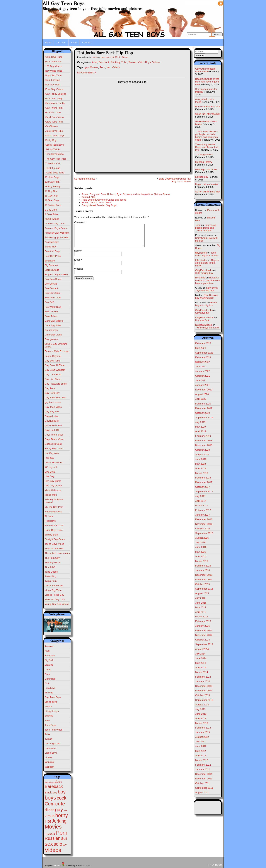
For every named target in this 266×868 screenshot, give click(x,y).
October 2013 (203, 695)
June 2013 (201, 714)
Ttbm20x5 (50, 567)
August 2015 (202, 593)
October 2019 (203, 413)
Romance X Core (54, 525)
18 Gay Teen (51, 196)
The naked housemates (57, 553)
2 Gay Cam (51, 210)
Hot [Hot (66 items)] (48, 821)
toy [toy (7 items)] (65, 845)
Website (79, 273)
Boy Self (49, 302)
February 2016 (203, 566)
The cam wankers (54, 548)
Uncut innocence (54, 586)
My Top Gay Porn (54, 507)
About (74, 43)
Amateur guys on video (57, 237)
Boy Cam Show (53, 279)
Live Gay (49, 476)
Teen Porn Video (54, 730)
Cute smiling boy (204, 273)
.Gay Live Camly (53, 98)
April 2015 (201, 612)
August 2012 (202, 737)
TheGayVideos (53, 563)
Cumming (50, 679)
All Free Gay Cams (55, 224)
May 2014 (201, 663)
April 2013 (201, 718)
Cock (47, 674)
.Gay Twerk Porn (54, 108)
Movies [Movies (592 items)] (53, 827)
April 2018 (201, 468)
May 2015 (201, 607)
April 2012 (201, 756)
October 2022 (203, 362)
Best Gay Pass (53, 256)
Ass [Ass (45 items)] (58, 782)
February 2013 (203, 728)
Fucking (49, 693)
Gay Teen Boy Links (55, 398)
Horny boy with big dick (206, 304)
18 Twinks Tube (53, 205)
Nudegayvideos (204, 325)
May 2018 (201, 464)
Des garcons (51, 339)
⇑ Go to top (215, 865)
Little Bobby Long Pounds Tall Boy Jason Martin (175, 180)
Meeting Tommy (204, 162)
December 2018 (204, 441)
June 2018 (201, 459)
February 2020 (203, 404)
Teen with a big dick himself (207, 254)
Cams (48, 670)
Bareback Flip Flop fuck (208, 107)
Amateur (49, 646)
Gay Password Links (56, 384)
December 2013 (204, 686)
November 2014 (204, 635)
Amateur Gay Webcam (57, 233)
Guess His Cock (53, 444)
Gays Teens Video (54, 439)
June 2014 (201, 658)
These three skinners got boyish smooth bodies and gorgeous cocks (206, 136)
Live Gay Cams (53, 481)
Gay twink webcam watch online (205, 70)
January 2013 (203, 732)
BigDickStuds (52, 270)
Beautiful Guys (53, 251)
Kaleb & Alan (88, 197)
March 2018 (202, 473)
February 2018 (203, 478)
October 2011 (203, 783)
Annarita (57, 866)
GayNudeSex (52, 421)
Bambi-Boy (51, 247)
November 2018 (204, 445)
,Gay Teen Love (53, 62)
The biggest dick (204, 155)
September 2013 (204, 700)
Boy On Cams (52, 293)
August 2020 (202, 394)
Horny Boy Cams (54, 448)
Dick (47, 683)
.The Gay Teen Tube (56, 159)
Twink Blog (51, 576)
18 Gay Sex (51, 191)
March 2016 (202, 561)
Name (78, 255)
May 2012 (201, 751)
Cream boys (51, 330)
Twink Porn (51, 581)
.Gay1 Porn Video (54, 117)
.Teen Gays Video (54, 154)
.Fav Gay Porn (52, 85)
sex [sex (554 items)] (49, 844)
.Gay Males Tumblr (55, 103)
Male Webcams (53, 490)
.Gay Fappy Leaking (55, 94)
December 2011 (204, 774)
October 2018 (203, 450)
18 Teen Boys (52, 200)
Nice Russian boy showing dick (207, 297)
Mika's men (51, 495)
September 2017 (204, 491)
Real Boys (50, 521)
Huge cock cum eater (207, 184)
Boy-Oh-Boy (51, 312)
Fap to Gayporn (53, 356)
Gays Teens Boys (54, 435)
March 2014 (202, 672)
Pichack (49, 516)
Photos (48, 706)
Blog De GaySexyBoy (56, 274)
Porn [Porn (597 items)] (62, 833)
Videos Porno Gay (54, 595)
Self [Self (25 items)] (64, 839)
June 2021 (201, 380)
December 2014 (204, 630)
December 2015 (204, 575)
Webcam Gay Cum (55, 599)
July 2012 (200, 742)
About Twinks (52, 219)
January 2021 (203, 385)
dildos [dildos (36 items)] (50, 810)
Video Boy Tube (53, 590)
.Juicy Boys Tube (54, 131)
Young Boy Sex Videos (57, 604)
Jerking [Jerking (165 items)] (59, 821)
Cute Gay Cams (53, 335)
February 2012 (203, 765)
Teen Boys (50, 725)
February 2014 (203, 677)
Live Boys (50, 472)
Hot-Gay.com (52, 453)
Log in (212, 3)
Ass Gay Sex (52, 242)
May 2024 (201, 348)
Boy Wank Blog (53, 307)
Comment (80, 222)
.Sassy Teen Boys (54, 145)
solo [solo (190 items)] (58, 844)
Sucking (49, 716)
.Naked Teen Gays (55, 136)
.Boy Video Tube (53, 71)
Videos (48, 757)
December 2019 (204, 408)
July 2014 (200, 654)
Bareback (50, 656)
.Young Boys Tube (54, 173)
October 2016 (203, 529)
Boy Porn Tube (53, 298)
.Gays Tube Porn (54, 122)
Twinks (48, 739)
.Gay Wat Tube (53, 112)
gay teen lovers (53, 402)
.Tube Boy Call (53, 163)
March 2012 (202, 760)
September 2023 (204, 353)
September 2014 (204, 644)
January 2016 (203, 570)
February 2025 (203, 343)
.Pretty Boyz (51, 140)
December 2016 (204, 519)
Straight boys (52, 711)
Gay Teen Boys (53, 697)
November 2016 (204, 524)
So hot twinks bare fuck (208, 192)
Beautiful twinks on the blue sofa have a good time (207, 82)
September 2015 (204, 589)
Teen (47, 720)
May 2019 (201, 427)
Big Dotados (51, 265)
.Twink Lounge (52, 168)
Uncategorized (52, 744)
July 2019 (200, 422)
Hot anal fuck (202, 320)
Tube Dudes (51, 572)
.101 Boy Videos (53, 66)
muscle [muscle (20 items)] (50, 833)
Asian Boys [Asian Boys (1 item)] (50, 782)
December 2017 (204, 482)
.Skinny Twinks (53, 149)
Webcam (49, 767)
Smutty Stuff (51, 535)
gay (86, 67)
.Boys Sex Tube (53, 75)
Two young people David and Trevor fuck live (207, 147)
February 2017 (203, 510)
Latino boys (51, 702)
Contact (86, 43)
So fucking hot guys (85, 179)
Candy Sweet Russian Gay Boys (99, 205)
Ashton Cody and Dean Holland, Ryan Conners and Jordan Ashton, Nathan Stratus (126, 194)
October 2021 (203, 376)
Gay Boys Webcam (55, 370)
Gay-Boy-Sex (52, 412)
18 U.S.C (61, 43)
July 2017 (200, 496)
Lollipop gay (202, 177)
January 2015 (203, 626)
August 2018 (202, 455)
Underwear (51, 748)
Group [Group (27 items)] (50, 816)
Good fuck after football (208, 114)
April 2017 (201, 501)
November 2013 (204, 691)
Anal (47, 651)
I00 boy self (51, 467)
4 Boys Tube (51, 214)
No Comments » (87, 73)
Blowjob (49, 665)
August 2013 (202, 705)
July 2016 (200, 542)
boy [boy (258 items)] (62, 792)
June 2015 (201, 603)
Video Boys (51, 753)
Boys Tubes (51, 316)
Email (78, 264)
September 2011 (204, 788)
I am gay (49, 458)
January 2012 (203, 769)
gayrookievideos (53, 425)
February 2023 (203, 357)
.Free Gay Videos (54, 89)
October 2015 (203, 584)
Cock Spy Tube (53, 325)
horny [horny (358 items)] (62, 815)
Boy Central (51, 284)
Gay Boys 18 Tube (55, 365)
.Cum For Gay (52, 80)
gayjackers (201, 253)
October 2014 (203, 640)
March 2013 (202, 723)
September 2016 (204, 533)
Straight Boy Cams (55, 539)
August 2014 (202, 649)
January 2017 (203, 515)
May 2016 (201, 552)
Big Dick (49, 660)
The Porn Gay (52, 558)
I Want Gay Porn (54, 463)
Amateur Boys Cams (56, 228)
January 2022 (203, 371)
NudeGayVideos (53, 512)
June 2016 (201, 547)
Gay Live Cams (53, 379)
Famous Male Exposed (57, 351)
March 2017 (202, 506)
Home (48, 43)
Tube (47, 734)
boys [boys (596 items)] (50, 798)
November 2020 (204, 390)
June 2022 (201, 367)
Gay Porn (50, 388)
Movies (94, 67)
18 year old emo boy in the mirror (207, 263)
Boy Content (51, 288)
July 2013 (200, 709)
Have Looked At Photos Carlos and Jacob (104, 200)
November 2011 (204, 779)
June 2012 (201, 746)
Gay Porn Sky (52, 393)
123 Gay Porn (52, 182)
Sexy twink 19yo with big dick (206, 289)
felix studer (201, 260)
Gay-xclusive (52, 416)
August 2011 (202, 792)
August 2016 (202, 538)
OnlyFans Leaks (204, 270)
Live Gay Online (53, 486)
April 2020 (201, 399)
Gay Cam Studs (53, 374)
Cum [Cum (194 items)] (50, 804)
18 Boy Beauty (53, 186)
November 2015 (204, 579)
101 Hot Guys (52, 177)
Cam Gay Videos (54, 321)
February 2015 (203, 621)
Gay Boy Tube (52, 361)
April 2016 (201, 556)
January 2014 (203, 681)
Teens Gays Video (54, 544)
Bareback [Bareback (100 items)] (54, 786)
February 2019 (203, 436)
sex (108, 67)
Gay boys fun (202, 313)
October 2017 (203, 487)
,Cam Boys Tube (54, 57)
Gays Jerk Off (52, 430)
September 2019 (204, 417)
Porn (102, 67)
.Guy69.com (51, 126)
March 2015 (202, 617)
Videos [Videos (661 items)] (53, 850)
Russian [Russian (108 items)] (53, 838)
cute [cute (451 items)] (60, 804)
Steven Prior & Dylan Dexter (97, 203)
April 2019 (201, 431)
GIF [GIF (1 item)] (65, 810)
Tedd (198, 225)
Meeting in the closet (206, 169)
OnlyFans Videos (204, 317)
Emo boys (50, 688)
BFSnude (50, 261)
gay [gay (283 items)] (59, 810)
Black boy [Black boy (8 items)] (51, 792)
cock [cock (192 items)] (62, 798)
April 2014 (201, 668)
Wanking (49, 762)
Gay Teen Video (53, 407)
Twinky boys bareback (207, 328)
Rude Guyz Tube (54, 530)
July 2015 (200, 598)
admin (95, 57)
